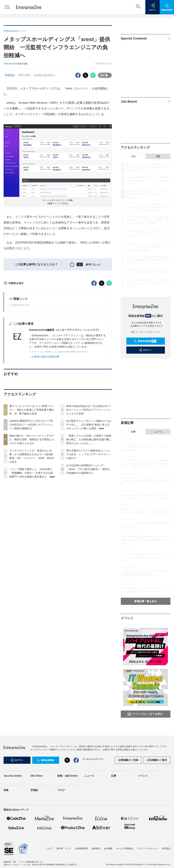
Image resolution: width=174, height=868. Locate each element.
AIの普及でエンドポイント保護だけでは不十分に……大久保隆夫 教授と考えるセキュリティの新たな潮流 (89, 489)
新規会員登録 (145, 341)
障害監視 (10, 75)
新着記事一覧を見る (146, 601)
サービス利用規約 (125, 849)
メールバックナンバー (146, 332)
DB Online (37, 776)
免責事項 (96, 849)
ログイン (145, 350)
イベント (143, 776)
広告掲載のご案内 (157, 760)
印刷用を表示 (14, 348)
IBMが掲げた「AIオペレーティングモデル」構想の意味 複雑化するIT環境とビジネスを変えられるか (32, 504)
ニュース (158, 432)
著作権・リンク (64, 849)
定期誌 (34, 790)
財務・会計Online (68, 776)
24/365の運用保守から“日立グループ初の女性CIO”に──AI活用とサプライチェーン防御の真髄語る (31, 489)
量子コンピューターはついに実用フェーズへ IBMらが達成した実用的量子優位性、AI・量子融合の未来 (32, 474)
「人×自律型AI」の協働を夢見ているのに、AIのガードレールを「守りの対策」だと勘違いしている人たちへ (146, 557)
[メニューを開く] (7, 7)
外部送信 (166, 849)
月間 (158, 156)
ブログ (61, 790)
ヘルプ (50, 849)
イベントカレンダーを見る (145, 714)
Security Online (13, 776)
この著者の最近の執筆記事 (44, 421)
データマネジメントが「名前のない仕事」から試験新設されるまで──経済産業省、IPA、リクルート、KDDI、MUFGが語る (148, 207)
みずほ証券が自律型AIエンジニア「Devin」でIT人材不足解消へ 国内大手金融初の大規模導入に (88, 533)
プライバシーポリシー (147, 849)
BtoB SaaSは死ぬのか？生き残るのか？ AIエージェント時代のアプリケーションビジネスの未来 (90, 474)
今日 (133, 156)
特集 (6, 790)
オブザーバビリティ (44, 75)
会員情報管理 (82, 849)
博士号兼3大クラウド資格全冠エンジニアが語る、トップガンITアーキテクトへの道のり (89, 519)
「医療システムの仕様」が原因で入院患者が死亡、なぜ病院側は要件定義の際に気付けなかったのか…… (89, 504)
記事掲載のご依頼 (128, 760)
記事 (133, 432)
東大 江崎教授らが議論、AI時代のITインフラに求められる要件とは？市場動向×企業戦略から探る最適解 (145, 540)
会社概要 (108, 849)
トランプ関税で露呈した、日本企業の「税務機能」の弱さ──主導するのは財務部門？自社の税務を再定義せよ (31, 537)
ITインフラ (24, 75)
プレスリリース (20, 369)
